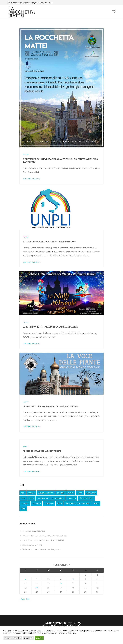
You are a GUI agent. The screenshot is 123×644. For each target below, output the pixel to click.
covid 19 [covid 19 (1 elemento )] (61, 493)
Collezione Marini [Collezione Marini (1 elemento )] (46, 493)
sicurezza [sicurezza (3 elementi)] (37, 503)
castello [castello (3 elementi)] (31, 493)
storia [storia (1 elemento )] (60, 503)
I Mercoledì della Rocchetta (34, 531)
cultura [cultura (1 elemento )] (71, 493)
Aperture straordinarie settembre (42, 451)
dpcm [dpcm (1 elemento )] (80, 493)
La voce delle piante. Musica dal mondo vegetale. (51, 406)
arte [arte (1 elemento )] (23, 493)
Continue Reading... (32, 179)
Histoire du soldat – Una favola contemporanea (42, 550)
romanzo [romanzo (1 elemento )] (25, 503)
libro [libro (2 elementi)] (23, 498)
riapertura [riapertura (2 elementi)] (72, 498)
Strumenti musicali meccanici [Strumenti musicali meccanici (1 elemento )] (78, 503)
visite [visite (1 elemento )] (23, 509)
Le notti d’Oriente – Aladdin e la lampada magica (50, 327)
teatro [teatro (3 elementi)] (96, 503)
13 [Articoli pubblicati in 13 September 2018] (61, 583)
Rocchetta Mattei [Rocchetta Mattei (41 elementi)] (86, 498)
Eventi (25, 155)
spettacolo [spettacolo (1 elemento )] (49, 503)
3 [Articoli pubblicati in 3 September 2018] (25, 579)
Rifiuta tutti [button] (28, 638)
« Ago (22, 599)
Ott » (28, 599)
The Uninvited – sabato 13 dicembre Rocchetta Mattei (44, 536)
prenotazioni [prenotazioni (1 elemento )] (43, 498)
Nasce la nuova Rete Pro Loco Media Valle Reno (50, 242)
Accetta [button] (39, 638)
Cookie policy (71, 633)
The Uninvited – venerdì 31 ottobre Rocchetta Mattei (44, 540)
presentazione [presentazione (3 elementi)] (58, 498)
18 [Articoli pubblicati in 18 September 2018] (37, 588)
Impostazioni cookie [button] (13, 638)
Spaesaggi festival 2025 (32, 545)
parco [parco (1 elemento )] (31, 498)
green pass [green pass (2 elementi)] (91, 493)
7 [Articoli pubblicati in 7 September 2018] (73, 579)
